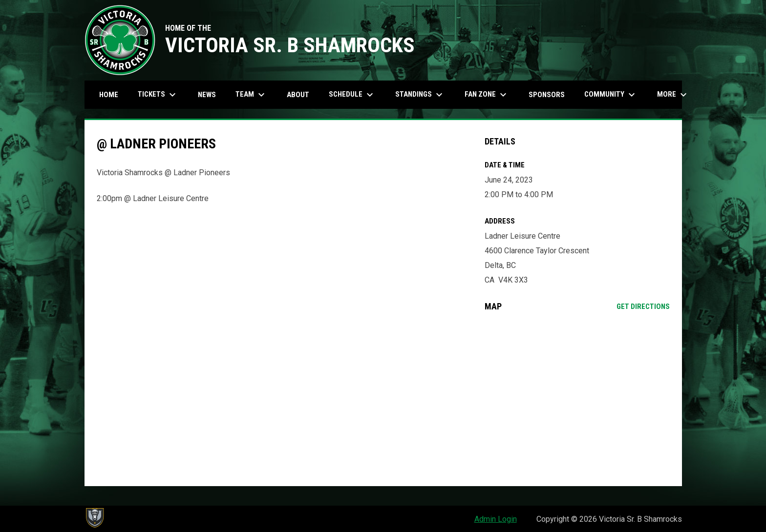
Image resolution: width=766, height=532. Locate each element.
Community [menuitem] (611, 95)
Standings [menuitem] (420, 95)
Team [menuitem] (251, 95)
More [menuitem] (673, 95)
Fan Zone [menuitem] (487, 95)
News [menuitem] (207, 95)
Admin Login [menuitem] (496, 519)
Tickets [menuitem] (158, 95)
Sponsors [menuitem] (547, 95)
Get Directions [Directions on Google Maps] (643, 307)
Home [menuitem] (109, 95)
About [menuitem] (298, 95)
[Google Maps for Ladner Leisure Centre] (577, 399)
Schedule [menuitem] (352, 95)
